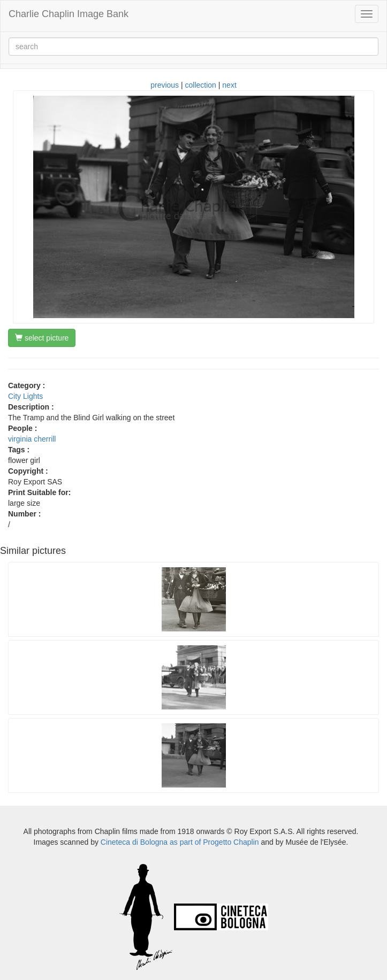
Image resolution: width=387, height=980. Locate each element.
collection (201, 85)
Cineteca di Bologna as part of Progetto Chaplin (180, 842)
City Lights (25, 396)
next (229, 85)
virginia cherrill (32, 439)
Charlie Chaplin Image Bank (69, 14)
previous (165, 85)
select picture (42, 338)
